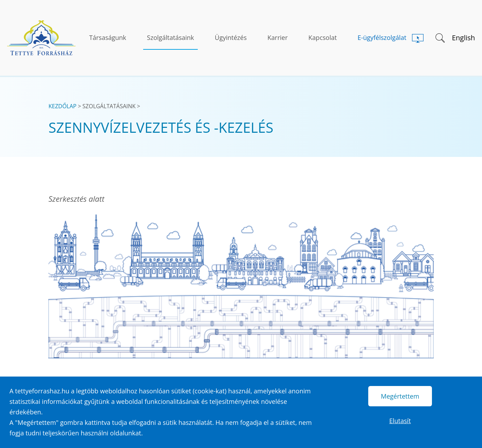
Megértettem (400, 396)
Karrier (278, 37)
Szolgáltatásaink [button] (170, 37)
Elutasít (400, 421)
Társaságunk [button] (108, 37)
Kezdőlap (62, 106)
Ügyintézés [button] (231, 37)
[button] (439, 37)
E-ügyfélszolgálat (382, 37)
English (463, 38)
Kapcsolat (323, 37)
